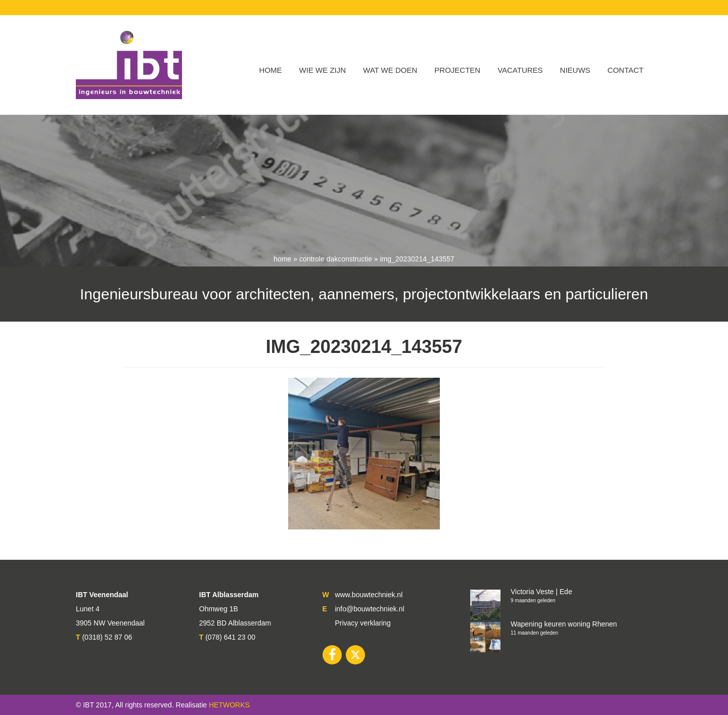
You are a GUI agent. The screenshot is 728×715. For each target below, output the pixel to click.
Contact (626, 70)
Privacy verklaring (362, 623)
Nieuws (575, 70)
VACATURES (520, 70)
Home (271, 70)
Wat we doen (390, 70)
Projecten (457, 70)
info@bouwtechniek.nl (369, 609)
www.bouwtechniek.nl (369, 595)
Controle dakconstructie (336, 259)
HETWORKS (229, 705)
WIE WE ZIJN (323, 70)
